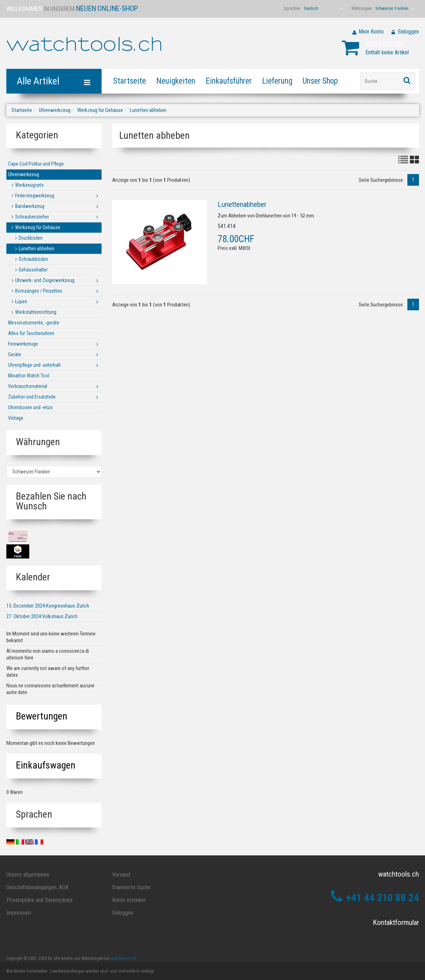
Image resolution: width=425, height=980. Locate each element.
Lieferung (277, 81)
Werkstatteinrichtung (36, 312)
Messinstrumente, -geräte (34, 323)
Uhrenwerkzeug (55, 110)
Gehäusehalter (33, 270)
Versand (121, 875)
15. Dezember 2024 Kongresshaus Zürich (48, 606)
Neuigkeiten (176, 81)
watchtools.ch (124, 958)
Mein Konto (371, 32)
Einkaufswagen (46, 765)
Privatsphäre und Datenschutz (40, 900)
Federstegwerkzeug (35, 196)
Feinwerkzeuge (23, 344)
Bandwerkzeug (30, 206)
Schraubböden (33, 259)
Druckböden (31, 238)
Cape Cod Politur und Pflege (36, 164)
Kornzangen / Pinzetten (39, 291)
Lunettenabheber (242, 204)
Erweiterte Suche (131, 887)
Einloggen (408, 32)
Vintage (16, 418)
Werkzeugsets (29, 185)
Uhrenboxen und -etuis (31, 407)
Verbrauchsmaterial (28, 386)
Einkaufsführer (229, 81)
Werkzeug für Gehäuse (100, 110)
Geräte (15, 354)
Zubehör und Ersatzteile (32, 397)
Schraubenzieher (32, 217)
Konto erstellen (129, 900)
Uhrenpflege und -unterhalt (34, 365)
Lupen (21, 301)
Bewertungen (42, 716)
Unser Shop (320, 81)
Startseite (130, 81)
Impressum (19, 913)
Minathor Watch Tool (29, 376)
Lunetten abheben (148, 110)
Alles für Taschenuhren (31, 333)
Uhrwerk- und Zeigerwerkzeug (45, 280)
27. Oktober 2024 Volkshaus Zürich (42, 616)
